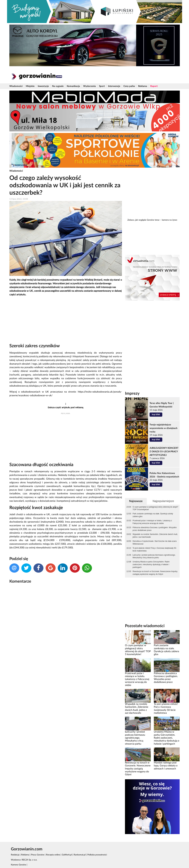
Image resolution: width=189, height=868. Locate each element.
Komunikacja (73, 86)
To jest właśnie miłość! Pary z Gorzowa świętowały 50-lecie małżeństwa (155, 549)
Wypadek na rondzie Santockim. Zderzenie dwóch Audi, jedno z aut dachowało (155, 536)
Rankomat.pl (80, 855)
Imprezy (132, 393)
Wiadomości (16, 86)
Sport (102, 86)
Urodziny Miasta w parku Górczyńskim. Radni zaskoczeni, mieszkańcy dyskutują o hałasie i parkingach (151, 564)
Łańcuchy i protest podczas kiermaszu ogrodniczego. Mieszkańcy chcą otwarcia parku (154, 556)
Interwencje (114, 86)
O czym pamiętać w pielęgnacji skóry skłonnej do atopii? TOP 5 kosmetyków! (155, 508)
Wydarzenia (90, 86)
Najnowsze (136, 501)
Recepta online (53, 855)
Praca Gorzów (38, 855)
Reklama (143, 86)
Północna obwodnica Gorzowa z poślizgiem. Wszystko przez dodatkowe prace (155, 529)
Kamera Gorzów (19, 865)
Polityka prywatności (97, 855)
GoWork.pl (67, 855)
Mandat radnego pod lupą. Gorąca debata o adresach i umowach (166, 766)
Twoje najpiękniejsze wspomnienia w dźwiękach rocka (163, 428)
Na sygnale (58, 86)
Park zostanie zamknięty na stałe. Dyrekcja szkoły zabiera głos (153, 515)
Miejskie (30, 86)
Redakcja (15, 855)
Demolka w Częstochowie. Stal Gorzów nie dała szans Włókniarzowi (155, 543)
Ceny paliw (129, 86)
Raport (154, 86)
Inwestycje (43, 86)
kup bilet (156, 415)
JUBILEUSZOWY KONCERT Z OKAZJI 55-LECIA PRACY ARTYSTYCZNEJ (164, 452)
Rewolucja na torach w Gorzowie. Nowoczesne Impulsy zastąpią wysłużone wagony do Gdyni (155, 573)
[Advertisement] (66, 320)
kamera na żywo (170, 220)
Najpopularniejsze (163, 501)
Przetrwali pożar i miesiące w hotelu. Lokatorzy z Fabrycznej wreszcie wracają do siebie (152, 522)
